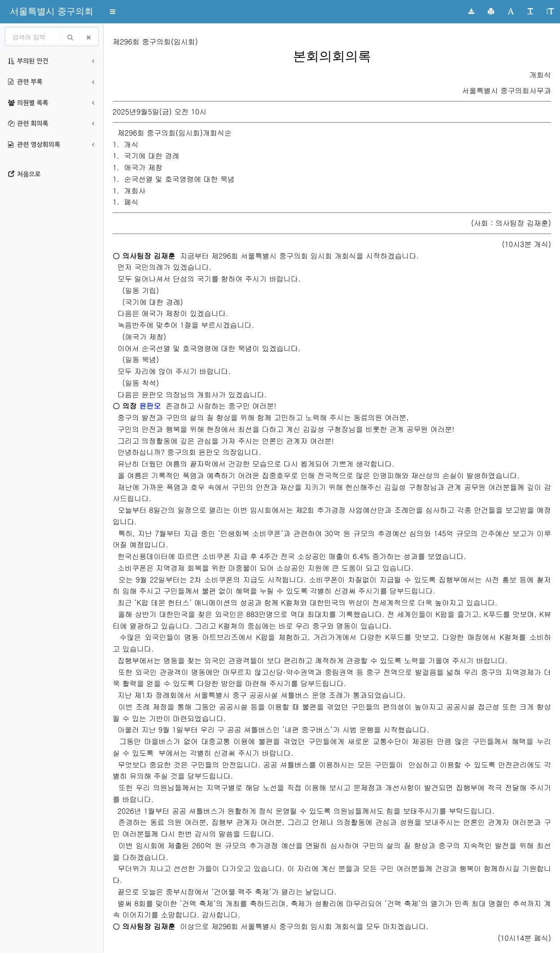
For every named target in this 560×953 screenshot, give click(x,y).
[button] (52, 11)
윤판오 (150, 406)
